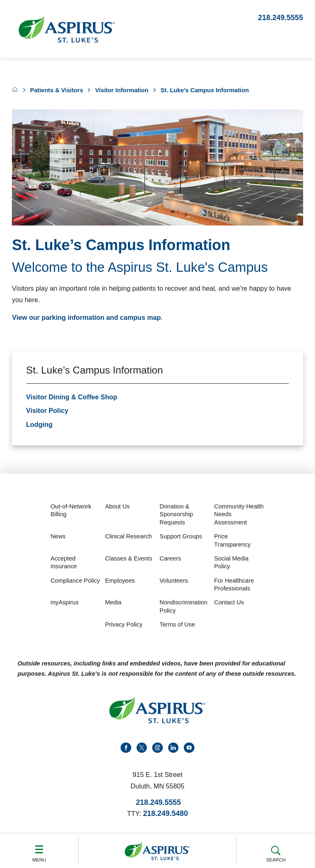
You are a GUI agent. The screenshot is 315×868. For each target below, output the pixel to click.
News (58, 536)
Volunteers (174, 581)
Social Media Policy (231, 563)
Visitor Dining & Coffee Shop (72, 397)
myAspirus (64, 602)
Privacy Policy (124, 624)
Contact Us (229, 602)
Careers (170, 558)
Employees (120, 581)
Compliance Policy (75, 581)
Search (276, 850)
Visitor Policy (47, 410)
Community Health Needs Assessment (239, 514)
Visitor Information (122, 90)
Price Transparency (232, 540)
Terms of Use (177, 624)
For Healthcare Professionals (234, 585)
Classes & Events (129, 558)
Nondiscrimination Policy (183, 606)
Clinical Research (128, 536)
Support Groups (181, 536)
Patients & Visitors (56, 90)
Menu (39, 850)
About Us (117, 506)
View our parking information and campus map (86, 317)
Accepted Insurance (64, 563)
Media (113, 602)
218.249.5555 (281, 18)
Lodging (39, 424)
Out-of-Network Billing (71, 510)
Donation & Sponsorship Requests (176, 514)
